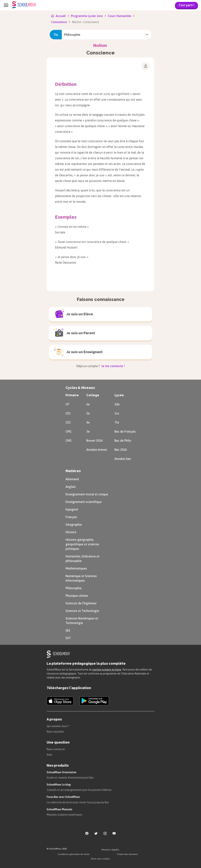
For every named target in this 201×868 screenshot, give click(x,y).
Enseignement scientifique (84, 502)
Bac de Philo (123, 441)
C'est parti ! (186, 5)
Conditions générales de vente (74, 854)
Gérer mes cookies (100, 859)
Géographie (74, 525)
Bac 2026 (121, 450)
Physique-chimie (77, 596)
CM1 (69, 431)
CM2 (69, 441)
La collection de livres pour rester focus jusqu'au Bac (78, 802)
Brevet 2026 (95, 441)
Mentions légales (111, 850)
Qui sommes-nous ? (58, 726)
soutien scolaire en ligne (107, 670)
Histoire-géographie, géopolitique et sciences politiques (82, 544)
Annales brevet (97, 450)
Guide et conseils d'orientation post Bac (70, 778)
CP (67, 404)
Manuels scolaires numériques (64, 815)
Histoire (71, 532)
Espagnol (72, 509)
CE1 (68, 413)
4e (88, 422)
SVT (68, 638)
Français (71, 517)
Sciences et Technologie (82, 611)
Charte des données (127, 854)
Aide (49, 755)
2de (117, 404)
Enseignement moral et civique (87, 494)
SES (68, 630)
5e (88, 413)
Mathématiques (76, 568)
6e (88, 404)
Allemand (72, 479)
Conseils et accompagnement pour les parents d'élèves (79, 790)
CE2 (68, 422)
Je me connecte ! (113, 366)
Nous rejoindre (55, 732)
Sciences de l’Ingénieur (81, 603)
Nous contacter (56, 749)
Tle (117, 422)
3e (88, 431)
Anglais (71, 487)
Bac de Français (125, 431)
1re (117, 413)
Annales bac (123, 459)
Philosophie (74, 588)
